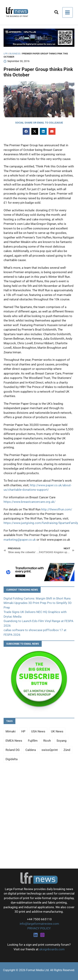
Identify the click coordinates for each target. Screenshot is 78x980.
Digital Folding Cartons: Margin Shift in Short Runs (37, 598)
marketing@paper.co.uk (20, 540)
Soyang (62, 741)
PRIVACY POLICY (39, 928)
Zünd (67, 750)
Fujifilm (33, 741)
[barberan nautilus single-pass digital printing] (39, 38)
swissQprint (50, 750)
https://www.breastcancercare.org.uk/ (30, 502)
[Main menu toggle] (68, 12)
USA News (38, 731)
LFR (6, 54)
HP (23, 731)
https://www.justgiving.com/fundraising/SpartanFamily (41, 523)
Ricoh (47, 741)
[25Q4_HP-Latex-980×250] (39, 572)
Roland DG (13, 750)
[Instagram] (42, 935)
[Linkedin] (36, 935)
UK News (57, 731)
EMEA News (14, 741)
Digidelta (12, 759)
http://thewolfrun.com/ (57, 509)
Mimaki (11, 731)
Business (15, 54)
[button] (57, 13)
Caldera (31, 750)
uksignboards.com (52, 949)
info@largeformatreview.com (39, 924)
